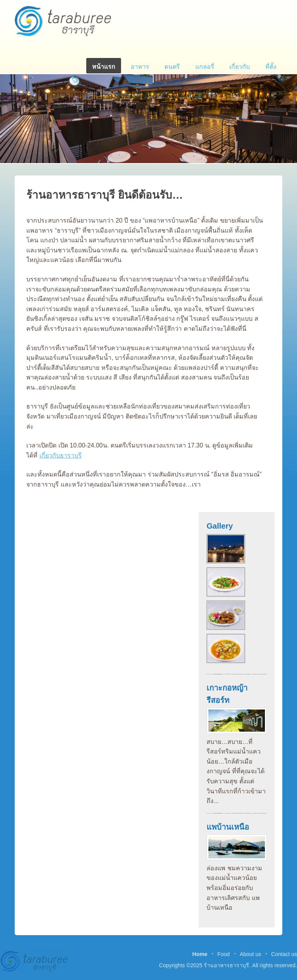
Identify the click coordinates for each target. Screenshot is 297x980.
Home (200, 954)
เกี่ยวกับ (240, 67)
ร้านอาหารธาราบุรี (63, 21)
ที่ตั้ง (271, 67)
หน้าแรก (104, 67)
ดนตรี (172, 67)
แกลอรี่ (205, 67)
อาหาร (140, 67)
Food (224, 954)
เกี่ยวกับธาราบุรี (61, 455)
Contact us (284, 954)
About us (250, 954)
